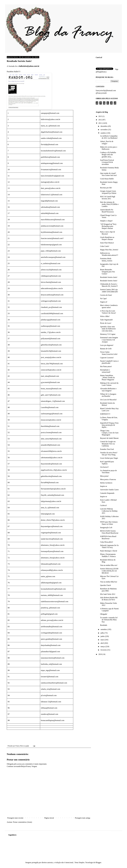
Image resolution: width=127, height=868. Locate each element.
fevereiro (104, 650)
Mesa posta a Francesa (108, 479)
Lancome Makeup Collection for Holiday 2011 (109, 511)
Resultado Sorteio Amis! (109, 277)
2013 (100, 116)
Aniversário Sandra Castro (109, 490)
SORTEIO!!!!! (105, 414)
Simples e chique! (106, 221)
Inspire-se (104, 486)
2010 (100, 654)
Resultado (104, 625)
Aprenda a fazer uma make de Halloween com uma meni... (108, 329)
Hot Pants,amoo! (106, 366)
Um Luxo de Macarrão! (108, 400)
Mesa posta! (104, 476)
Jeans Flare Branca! (107, 243)
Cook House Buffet (107, 179)
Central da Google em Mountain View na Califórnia (108, 444)
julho (103, 633)
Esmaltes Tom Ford (107, 449)
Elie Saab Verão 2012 (108, 594)
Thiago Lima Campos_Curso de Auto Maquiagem (109, 433)
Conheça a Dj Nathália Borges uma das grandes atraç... (108, 155)
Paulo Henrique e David (109, 551)
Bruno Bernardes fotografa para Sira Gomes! (107, 272)
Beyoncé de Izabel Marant (109, 438)
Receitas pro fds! (106, 188)
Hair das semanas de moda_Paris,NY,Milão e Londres (109, 204)
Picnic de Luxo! (106, 323)
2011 (100, 123)
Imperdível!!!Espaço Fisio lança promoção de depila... (109, 425)
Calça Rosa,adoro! (107, 542)
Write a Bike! (105, 316)
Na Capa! (103, 298)
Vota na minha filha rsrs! (109, 565)
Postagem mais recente (15, 818)
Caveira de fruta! (106, 295)
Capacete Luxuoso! (107, 358)
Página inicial (49, 818)
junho (103, 636)
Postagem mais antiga (83, 818)
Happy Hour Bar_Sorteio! (109, 250)
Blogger (98, 862)
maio (103, 640)
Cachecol (103, 505)
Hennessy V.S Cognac (108, 334)
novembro (104, 130)
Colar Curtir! (105, 246)
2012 (100, 120)
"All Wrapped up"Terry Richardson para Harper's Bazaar (108, 226)
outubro (104, 133)
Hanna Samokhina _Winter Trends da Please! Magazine (107, 378)
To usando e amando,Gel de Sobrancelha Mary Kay (109, 620)
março (103, 646)
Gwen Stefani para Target (109, 458)
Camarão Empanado (107, 493)
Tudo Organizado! (107, 320)
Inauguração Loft (106, 527)
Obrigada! (104, 614)
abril (102, 643)
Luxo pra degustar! (107, 345)
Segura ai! (104, 302)
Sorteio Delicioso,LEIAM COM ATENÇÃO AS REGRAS (109, 571)
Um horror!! (104, 467)
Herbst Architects (106, 483)
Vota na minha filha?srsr (109, 582)
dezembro (104, 126)
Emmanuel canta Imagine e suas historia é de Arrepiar (109, 340)
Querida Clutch (105, 585)
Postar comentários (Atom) (22, 822)
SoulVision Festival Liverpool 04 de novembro (107, 162)
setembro (104, 629)
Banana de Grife (106, 349)
